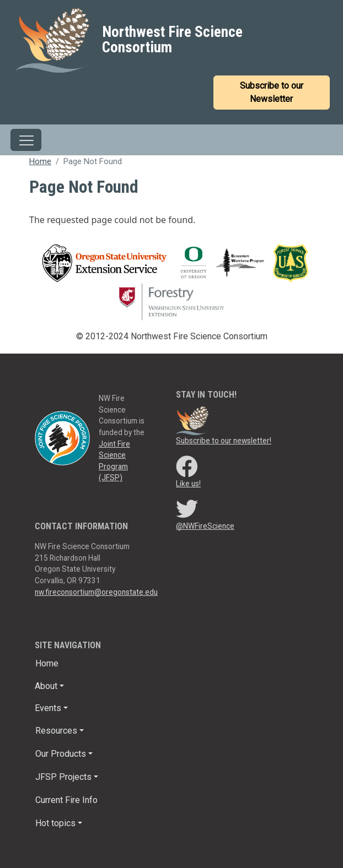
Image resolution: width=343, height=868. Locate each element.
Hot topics (55, 823)
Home (40, 161)
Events (48, 708)
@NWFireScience (205, 526)
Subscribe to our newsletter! (224, 441)
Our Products (61, 754)
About (46, 686)
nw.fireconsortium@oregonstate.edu (96, 592)
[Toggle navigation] (26, 140)
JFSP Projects (63, 777)
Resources (56, 731)
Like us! (188, 484)
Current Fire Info (66, 800)
